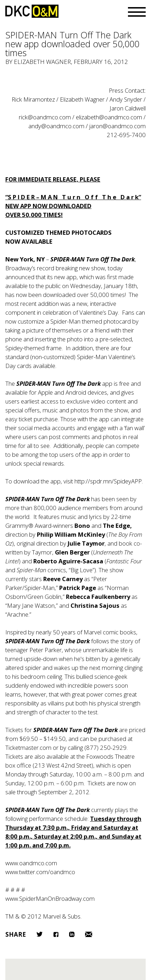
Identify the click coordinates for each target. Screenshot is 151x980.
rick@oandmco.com (45, 117)
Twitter (40, 934)
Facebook (56, 934)
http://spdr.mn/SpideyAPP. (109, 481)
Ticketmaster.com (28, 748)
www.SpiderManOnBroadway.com (50, 898)
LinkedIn (72, 934)
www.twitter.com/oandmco (40, 872)
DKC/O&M (32, 11)
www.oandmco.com (31, 863)
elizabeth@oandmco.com (109, 117)
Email (89, 934)
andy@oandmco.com (56, 126)
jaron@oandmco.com (118, 126)
